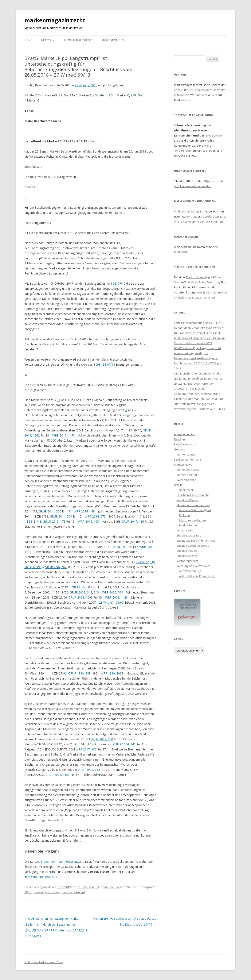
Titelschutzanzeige (198, 277)
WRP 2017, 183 (86, 749)
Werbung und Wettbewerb (194, 566)
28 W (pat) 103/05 (111, 602)
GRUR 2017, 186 (133, 521)
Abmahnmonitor (184, 434)
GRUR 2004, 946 (56, 567)
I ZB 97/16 (118, 283)
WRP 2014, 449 (84, 511)
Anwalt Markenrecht (78, 40)
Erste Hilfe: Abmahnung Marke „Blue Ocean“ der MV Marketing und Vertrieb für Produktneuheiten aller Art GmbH (199, 328)
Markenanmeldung (186, 211)
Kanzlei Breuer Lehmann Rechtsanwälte (200, 90)
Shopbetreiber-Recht (190, 535)
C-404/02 (143, 562)
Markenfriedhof (187, 475)
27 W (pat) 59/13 (86, 85)
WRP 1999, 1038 (112, 673)
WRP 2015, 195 (88, 521)
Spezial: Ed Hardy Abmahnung (196, 541)
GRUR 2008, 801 (115, 547)
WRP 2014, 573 (95, 516)
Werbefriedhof (186, 480)
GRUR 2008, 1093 (81, 597)
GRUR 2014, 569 (61, 516)
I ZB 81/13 (34, 521)
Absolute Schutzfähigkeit (195, 510)
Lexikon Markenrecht (188, 460)
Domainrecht (185, 490)
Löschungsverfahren (47, 892)
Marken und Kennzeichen (193, 505)
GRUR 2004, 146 (124, 744)
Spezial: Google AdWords (193, 546)
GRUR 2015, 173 (54, 521)
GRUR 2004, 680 (102, 739)
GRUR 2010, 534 (89, 770)
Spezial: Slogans (187, 556)
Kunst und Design (188, 500)
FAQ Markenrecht (185, 444)
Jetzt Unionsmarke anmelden (193, 186)
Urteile (178, 485)
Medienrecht (185, 530)
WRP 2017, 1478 (64, 435)
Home (28, 40)
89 (135, 95)
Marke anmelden (113, 40)
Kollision (185, 515)
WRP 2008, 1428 (116, 597)
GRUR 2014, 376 (50, 511)
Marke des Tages (188, 470)
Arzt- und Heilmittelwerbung (197, 576)
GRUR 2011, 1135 (58, 775)
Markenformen (189, 525)
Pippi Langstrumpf (73, 892)
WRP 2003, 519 (113, 592)
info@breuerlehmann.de (41, 877)
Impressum (48, 40)
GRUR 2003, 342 (81, 592)
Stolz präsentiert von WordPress (44, 962)
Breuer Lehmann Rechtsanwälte (62, 862)
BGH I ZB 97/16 (104, 364)
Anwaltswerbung (190, 571)
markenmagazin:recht (55, 20)
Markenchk (181, 252)
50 (97, 95)
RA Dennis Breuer (88, 887)
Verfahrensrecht (187, 561)
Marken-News (112, 887)
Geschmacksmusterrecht (193, 495)
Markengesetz (186, 454)
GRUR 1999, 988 (79, 673)
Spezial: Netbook (187, 551)
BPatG (28, 892)
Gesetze (180, 449)
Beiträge (179, 439)
